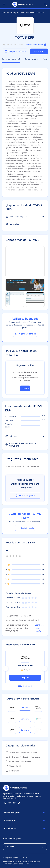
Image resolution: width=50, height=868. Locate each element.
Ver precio (39, 51)
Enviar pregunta (25, 496)
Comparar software (15, 51)
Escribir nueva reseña (36, 45)
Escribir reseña (25, 528)
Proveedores (25, 821)
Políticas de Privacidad (12, 861)
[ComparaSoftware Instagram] (19, 803)
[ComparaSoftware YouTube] (10, 803)
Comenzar (25, 388)
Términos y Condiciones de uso (16, 864)
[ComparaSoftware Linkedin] (5, 803)
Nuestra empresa (25, 813)
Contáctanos (25, 829)
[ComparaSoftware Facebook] (14, 803)
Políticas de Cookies (31, 861)
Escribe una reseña (40, 628)
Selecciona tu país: (12, 839)
